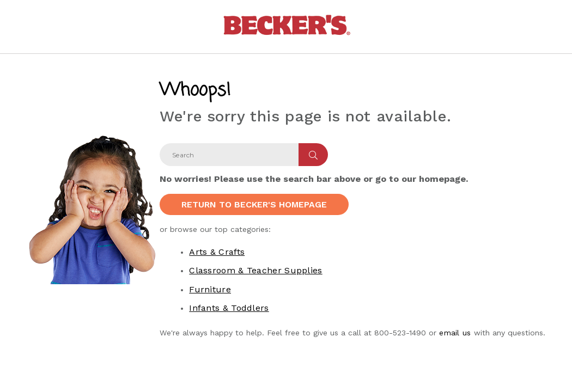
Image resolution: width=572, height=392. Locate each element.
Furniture (210, 289)
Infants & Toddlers (229, 308)
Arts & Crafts (217, 252)
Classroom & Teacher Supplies (255, 270)
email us (455, 333)
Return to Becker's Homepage (254, 204)
